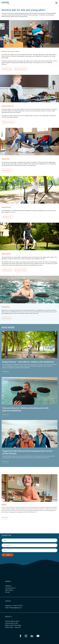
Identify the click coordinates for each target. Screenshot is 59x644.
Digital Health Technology (13, 625)
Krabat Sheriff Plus (21, 270)
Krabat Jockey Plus (22, 69)
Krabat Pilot (8, 170)
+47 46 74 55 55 (17, 606)
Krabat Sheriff (8, 270)
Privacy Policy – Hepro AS (13, 627)
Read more (5, 517)
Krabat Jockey (8, 69)
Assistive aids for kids (11, 623)
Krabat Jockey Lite (9, 122)
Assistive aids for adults (12, 621)
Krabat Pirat (8, 318)
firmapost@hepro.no (15, 608)
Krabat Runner (8, 217)
